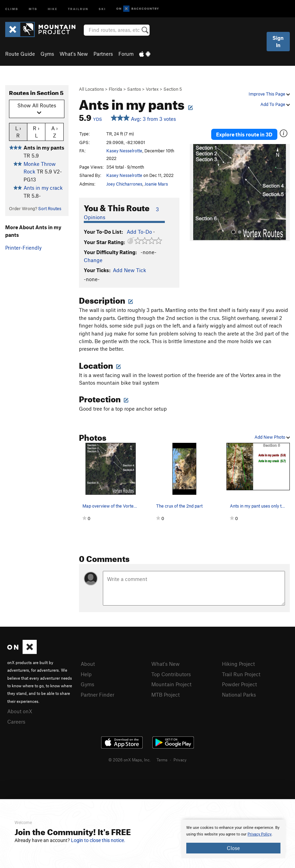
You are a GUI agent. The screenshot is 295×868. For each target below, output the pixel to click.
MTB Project (166, 695)
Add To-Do (139, 232)
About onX (20, 711)
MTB (33, 8)
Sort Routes (50, 208)
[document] (233, 839)
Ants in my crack (43, 188)
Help (86, 674)
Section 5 (173, 89)
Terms (162, 760)
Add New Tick (129, 270)
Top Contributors (171, 674)
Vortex (152, 89)
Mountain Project (171, 684)
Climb (12, 8)
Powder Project (239, 684)
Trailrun (78, 8)
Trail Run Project (241, 674)
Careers (16, 722)
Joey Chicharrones (124, 184)
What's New (74, 54)
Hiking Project (238, 664)
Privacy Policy (260, 834)
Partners (103, 54)
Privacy (180, 760)
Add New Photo (272, 437)
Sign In (278, 41)
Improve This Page (269, 94)
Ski (102, 8)
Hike (53, 8)
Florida (115, 89)
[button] (197, 193)
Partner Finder (97, 695)
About (88, 664)
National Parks (239, 695)
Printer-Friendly (23, 248)
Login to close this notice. (98, 840)
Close (233, 848)
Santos (134, 89)
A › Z (55, 132)
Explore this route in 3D (244, 134)
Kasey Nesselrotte (124, 151)
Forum (126, 54)
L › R (18, 132)
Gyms (47, 54)
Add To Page (275, 104)
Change (93, 260)
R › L (36, 132)
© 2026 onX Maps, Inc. (129, 760)
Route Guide (20, 54)
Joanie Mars (156, 184)
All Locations (91, 89)
